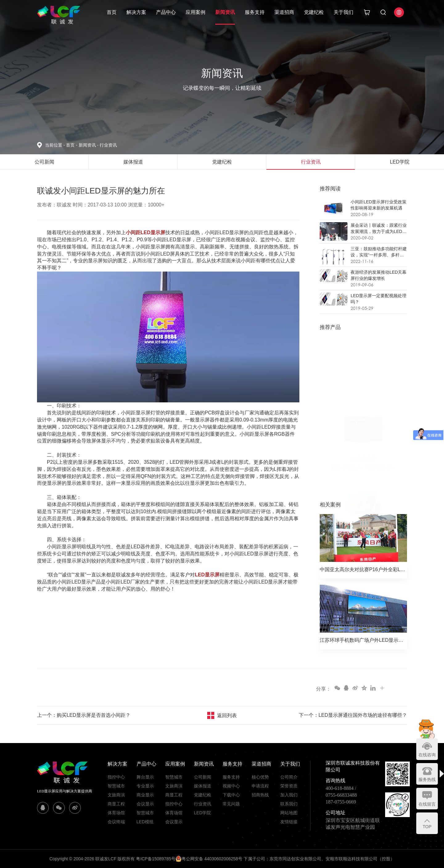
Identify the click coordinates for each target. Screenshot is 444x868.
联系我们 (289, 804)
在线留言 (427, 804)
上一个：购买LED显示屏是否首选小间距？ (84, 715)
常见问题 (231, 804)
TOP (427, 827)
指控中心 (116, 777)
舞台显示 (145, 777)
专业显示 (145, 786)
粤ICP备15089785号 (156, 859)
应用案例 (195, 12)
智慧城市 (116, 786)
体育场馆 (116, 813)
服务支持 (255, 12)
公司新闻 (203, 777)
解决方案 (136, 12)
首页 (112, 12)
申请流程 (260, 786)
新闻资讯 (225, 12)
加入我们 (289, 795)
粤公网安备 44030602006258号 (209, 859)
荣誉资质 (289, 786)
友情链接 (289, 822)
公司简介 (289, 777)
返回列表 (227, 715)
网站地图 (289, 813)
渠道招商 (284, 12)
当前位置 (55, 145)
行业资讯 (108, 145)
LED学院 (202, 813)
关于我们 (343, 12)
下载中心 (231, 795)
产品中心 (166, 12)
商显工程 (116, 804)
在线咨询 (427, 755)
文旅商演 (116, 795)
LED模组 (145, 822)
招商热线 (260, 795)
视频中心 (231, 786)
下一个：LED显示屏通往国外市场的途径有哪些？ (353, 715)
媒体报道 (203, 786)
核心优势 (260, 777)
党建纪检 (314, 12)
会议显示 (145, 804)
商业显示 (145, 795)
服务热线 (427, 779)
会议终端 (116, 822)
